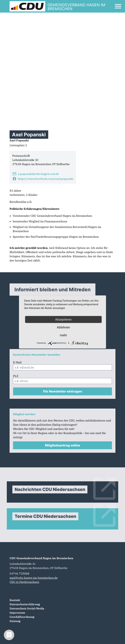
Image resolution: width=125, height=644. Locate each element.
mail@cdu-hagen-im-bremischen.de (34, 578)
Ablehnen (63, 327)
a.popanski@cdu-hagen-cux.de (36, 174)
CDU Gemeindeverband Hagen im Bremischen (41, 558)
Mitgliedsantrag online (62, 445)
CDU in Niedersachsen (24, 582)
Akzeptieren (63, 319)
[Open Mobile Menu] (118, 6)
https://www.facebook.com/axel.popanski (43, 179)
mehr (63, 335)
